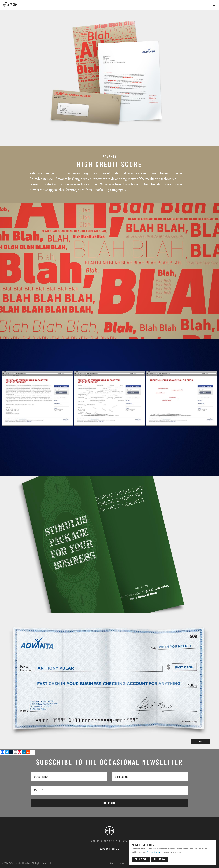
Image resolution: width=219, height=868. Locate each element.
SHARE (201, 742)
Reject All (160, 859)
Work (113, 863)
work (14, 5)
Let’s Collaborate (110, 849)
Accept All (141, 859)
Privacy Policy (153, 852)
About (121, 863)
